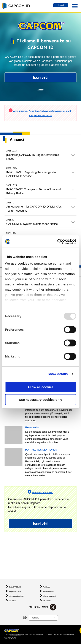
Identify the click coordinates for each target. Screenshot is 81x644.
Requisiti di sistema (18, 582)
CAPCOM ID (15, 6)
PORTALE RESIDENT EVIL (47, 463)
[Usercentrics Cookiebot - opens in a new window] (58, 241)
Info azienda (49, 594)
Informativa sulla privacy (20, 588)
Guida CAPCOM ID (18, 576)
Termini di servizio (51, 582)
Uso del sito (14, 594)
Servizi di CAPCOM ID (43, 506)
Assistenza (48, 576)
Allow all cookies (40, 387)
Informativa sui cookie (53, 588)
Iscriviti (40, 80)
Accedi (57, 6)
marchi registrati (18, 631)
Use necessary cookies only (40, 400)
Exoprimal (34, 439)
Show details (58, 374)
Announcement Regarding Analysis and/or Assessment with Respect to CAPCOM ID (42, 119)
